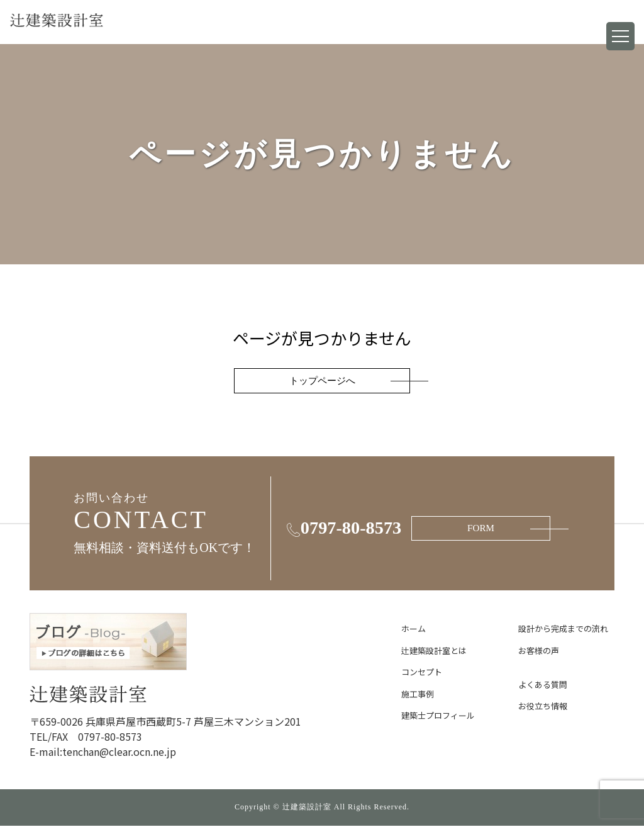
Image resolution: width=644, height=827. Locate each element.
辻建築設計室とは (434, 652)
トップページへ (322, 381)
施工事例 (418, 695)
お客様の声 (539, 652)
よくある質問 (543, 686)
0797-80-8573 (343, 530)
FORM (505, 530)
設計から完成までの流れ (563, 630)
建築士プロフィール (438, 717)
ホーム (414, 630)
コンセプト (422, 674)
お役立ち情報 (543, 708)
